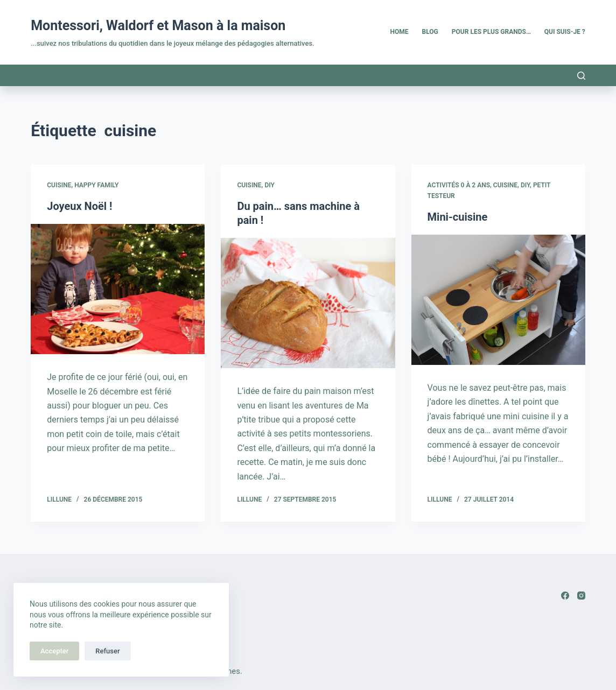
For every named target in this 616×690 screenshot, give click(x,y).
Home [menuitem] (400, 32)
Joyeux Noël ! (79, 206)
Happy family (96, 185)
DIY (269, 185)
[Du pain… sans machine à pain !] (308, 303)
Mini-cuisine (458, 217)
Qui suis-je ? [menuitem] (565, 32)
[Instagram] (581, 596)
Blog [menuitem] (430, 32)
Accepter (54, 651)
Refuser (107, 651)
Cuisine (59, 185)
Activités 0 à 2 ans (459, 185)
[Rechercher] (581, 76)
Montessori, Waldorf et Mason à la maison (158, 26)
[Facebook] (565, 596)
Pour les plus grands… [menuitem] (491, 32)
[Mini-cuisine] (498, 300)
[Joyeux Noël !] (118, 289)
